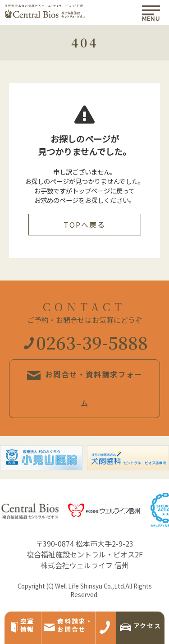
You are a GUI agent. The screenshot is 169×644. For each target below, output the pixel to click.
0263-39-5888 (86, 342)
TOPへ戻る (84, 225)
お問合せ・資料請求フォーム (85, 389)
